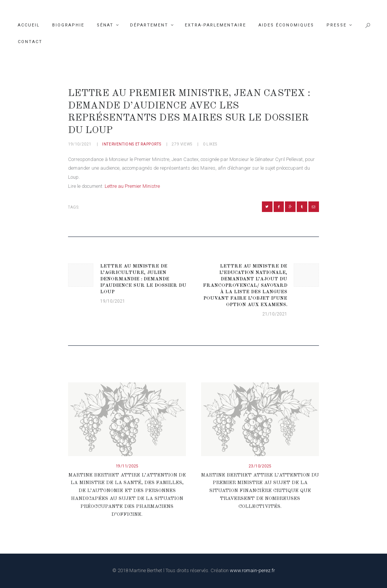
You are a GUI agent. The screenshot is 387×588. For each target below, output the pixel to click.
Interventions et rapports (132, 144)
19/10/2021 (80, 144)
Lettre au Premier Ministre (132, 186)
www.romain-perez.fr (252, 570)
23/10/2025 (260, 466)
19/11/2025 (127, 466)
